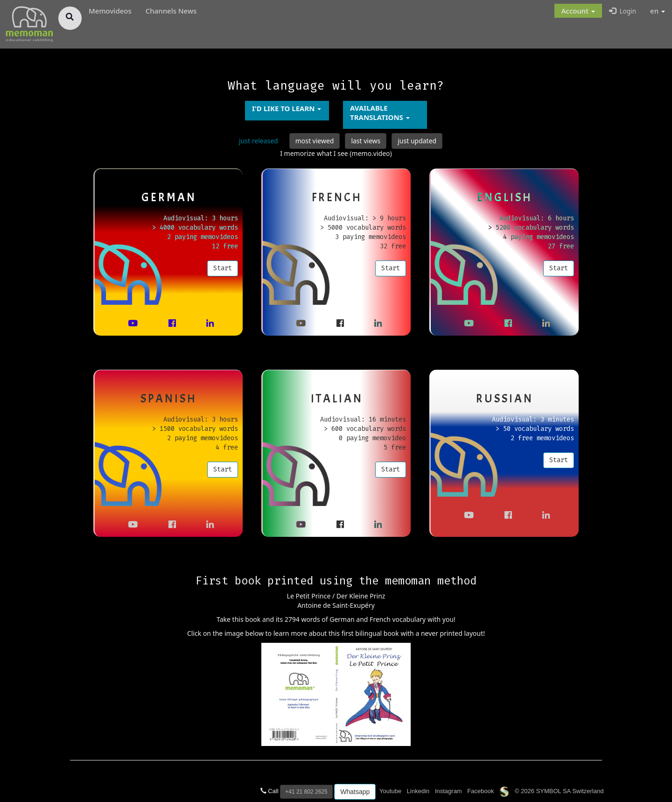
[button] (578, 11)
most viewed (315, 141)
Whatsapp (355, 792)
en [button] (658, 11)
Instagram (448, 791)
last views (366, 141)
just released (259, 141)
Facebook (480, 791)
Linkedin (418, 791)
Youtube (390, 791)
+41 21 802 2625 (306, 792)
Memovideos (110, 11)
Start (223, 268)
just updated (417, 141)
